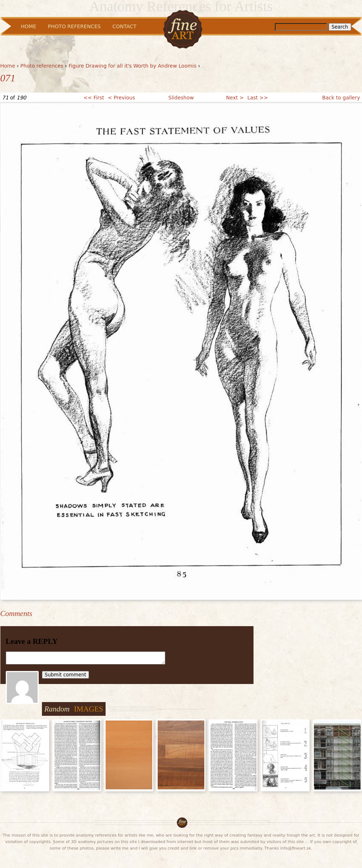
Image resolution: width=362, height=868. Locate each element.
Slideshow (181, 98)
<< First (94, 98)
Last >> (258, 98)
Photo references (42, 66)
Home (8, 66)
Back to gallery (341, 98)
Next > (235, 98)
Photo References (74, 26)
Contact (124, 26)
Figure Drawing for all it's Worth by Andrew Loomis (132, 66)
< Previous (121, 98)
